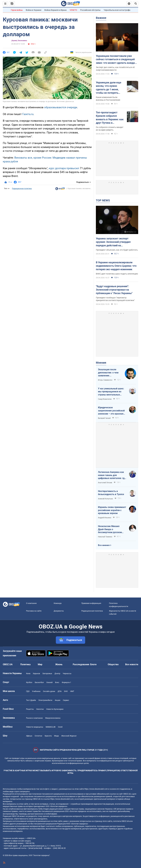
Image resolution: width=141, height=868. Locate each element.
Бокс (57, 682)
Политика (25, 664)
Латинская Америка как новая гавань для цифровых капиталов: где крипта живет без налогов (112, 475)
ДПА (60, 691)
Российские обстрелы (90, 10)
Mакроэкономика (53, 718)
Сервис (66, 700)
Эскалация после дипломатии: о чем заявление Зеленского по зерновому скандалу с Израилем (110, 373)
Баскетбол (39, 682)
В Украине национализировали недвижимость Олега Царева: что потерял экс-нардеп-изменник (116, 266)
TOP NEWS (103, 200)
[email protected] (35, 848)
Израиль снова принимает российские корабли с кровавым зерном (112, 510)
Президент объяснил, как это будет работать (117, 250)
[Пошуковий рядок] (136, 4)
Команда (58, 603)
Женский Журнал (69, 736)
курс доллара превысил (64, 168)
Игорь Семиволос (105, 380)
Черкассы (67, 673)
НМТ (72, 691)
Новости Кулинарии (55, 709)
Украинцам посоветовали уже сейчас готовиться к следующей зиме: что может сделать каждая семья (116, 59)
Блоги (93, 664)
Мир (40, 664)
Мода (56, 736)
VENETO (73, 10)
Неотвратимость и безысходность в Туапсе (111, 493)
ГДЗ (28, 691)
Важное (101, 18)
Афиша (29, 736)
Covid (60, 727)
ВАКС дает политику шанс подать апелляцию (117, 274)
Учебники (36, 691)
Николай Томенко (105, 537)
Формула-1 (66, 682)
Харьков (36, 673)
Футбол (29, 682)
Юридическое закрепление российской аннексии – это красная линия (111, 411)
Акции (58, 700)
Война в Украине (34, 10)
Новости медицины (35, 727)
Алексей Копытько (105, 499)
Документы (59, 611)
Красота (48, 736)
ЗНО (66, 691)
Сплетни (38, 736)
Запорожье (47, 673)
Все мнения (104, 545)
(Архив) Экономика (19, 41)
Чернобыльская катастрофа (117, 10)
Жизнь (59, 664)
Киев (28, 673)
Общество (113, 664)
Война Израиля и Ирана (55, 10)
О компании (31, 603)
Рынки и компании (34, 718)
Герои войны (17, 10)
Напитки (40, 709)
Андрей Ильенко (105, 518)
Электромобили (45, 700)
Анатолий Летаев (105, 483)
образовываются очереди (61, 107)
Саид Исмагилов (105, 399)
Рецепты (30, 709)
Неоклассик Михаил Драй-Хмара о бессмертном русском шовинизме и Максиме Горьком (110, 529)
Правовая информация (91, 603)
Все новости (132, 664)
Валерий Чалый (104, 418)
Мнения (101, 363)
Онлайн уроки (49, 691)
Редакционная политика (22, 189)
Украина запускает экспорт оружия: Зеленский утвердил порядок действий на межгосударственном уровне (114, 242)
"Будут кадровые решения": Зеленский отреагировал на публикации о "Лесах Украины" (114, 290)
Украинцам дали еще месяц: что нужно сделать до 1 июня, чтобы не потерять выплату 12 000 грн (109, 88)
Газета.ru (28, 114)
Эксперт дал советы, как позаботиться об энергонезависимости (115, 69)
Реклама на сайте (34, 611)
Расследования (81, 664)
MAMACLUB (51, 727)
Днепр (57, 673)
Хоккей (49, 682)
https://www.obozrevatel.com (96, 789)
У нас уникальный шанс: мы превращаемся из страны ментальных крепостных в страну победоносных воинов (111, 392)
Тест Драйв (31, 700)
